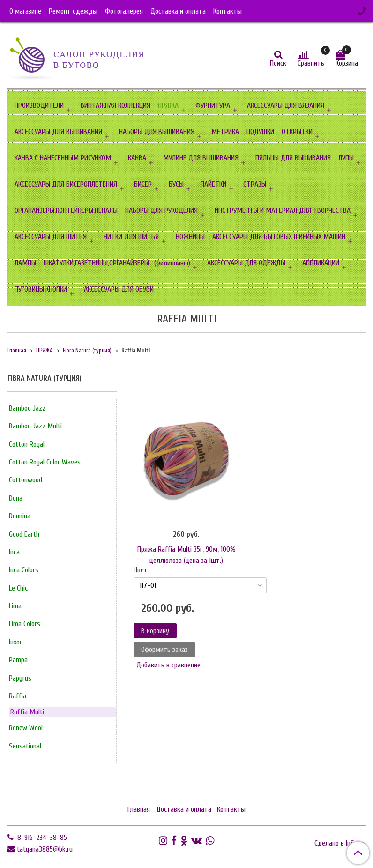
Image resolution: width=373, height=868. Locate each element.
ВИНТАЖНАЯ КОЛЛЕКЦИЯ (116, 105)
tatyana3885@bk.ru (45, 849)
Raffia (18, 696)
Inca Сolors (24, 570)
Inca (14, 552)
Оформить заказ (164, 650)
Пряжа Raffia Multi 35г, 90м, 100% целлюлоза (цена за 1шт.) (186, 555)
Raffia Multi (27, 712)
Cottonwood (26, 480)
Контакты (228, 11)
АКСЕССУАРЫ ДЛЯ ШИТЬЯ (51, 237)
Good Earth (24, 534)
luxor (15, 642)
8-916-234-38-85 (41, 838)
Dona (16, 498)
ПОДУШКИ (260, 132)
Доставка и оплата (178, 11)
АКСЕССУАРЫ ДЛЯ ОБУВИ (119, 289)
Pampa (18, 660)
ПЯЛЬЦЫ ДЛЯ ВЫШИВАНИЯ (293, 158)
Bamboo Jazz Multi (35, 426)
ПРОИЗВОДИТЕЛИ (39, 105)
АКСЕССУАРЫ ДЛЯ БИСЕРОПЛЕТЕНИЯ (66, 184)
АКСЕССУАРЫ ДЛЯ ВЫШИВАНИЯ (58, 132)
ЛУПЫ (346, 158)
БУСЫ (176, 184)
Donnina (20, 516)
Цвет (141, 570)
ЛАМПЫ (25, 263)
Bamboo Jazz (27, 408)
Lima (15, 606)
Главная (17, 351)
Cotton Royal (27, 444)
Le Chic (18, 588)
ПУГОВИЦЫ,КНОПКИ (41, 289)
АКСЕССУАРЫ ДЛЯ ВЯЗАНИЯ (286, 105)
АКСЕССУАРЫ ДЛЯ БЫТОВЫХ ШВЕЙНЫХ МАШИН (279, 237)
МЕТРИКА (225, 132)
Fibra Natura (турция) (87, 351)
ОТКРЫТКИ (297, 132)
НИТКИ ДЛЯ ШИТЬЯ (131, 237)
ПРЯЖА (168, 105)
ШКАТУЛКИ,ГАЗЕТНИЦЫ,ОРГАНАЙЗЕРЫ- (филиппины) (117, 263)
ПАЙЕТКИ (213, 184)
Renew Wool (26, 728)
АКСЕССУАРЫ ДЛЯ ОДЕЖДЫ (246, 263)
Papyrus (20, 678)
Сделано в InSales (340, 843)
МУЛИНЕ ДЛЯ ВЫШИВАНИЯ (201, 158)
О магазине (25, 11)
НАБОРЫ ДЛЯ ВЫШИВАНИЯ (157, 132)
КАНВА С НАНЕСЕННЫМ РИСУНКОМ (63, 158)
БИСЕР (143, 184)
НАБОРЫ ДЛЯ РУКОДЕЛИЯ (161, 210)
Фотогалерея (124, 11)
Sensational (25, 746)
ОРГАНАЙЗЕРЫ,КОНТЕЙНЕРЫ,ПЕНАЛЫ (66, 210)
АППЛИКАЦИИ (321, 263)
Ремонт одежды (73, 11)
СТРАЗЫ (255, 184)
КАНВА (137, 158)
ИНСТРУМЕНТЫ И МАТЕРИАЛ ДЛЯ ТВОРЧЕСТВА (283, 210)
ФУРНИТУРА (213, 105)
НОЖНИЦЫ (190, 237)
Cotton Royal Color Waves (45, 462)
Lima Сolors (25, 624)
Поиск (278, 63)
